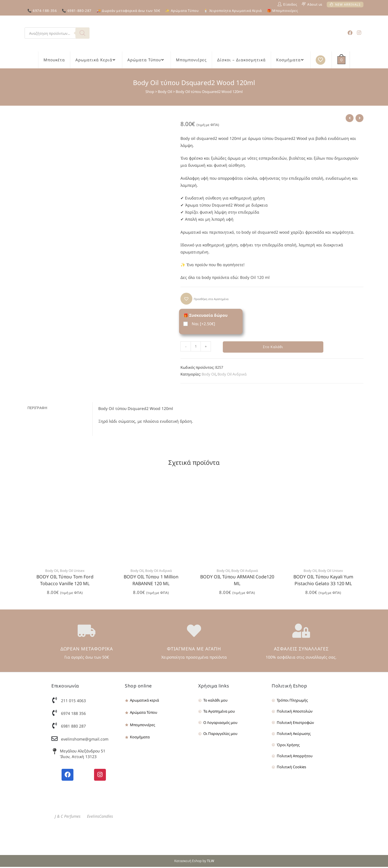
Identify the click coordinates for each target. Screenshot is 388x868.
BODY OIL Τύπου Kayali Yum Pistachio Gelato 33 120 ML (323, 581)
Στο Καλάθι (273, 347)
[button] (204, 299)
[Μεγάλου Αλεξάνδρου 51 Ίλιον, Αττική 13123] (55, 752)
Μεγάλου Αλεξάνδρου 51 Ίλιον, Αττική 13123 (83, 755)
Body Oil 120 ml (255, 277)
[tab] (58, 409)
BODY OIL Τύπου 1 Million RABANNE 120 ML (151, 581)
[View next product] (359, 118)
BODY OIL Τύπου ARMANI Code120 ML (237, 581)
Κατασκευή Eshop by (194, 862)
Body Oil (165, 92)
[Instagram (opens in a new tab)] (359, 33)
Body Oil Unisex (72, 572)
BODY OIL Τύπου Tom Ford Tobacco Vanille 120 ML (65, 581)
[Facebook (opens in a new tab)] (350, 33)
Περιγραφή (37, 409)
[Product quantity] (196, 346)
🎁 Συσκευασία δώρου (205, 315)
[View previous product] (350, 118)
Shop (150, 92)
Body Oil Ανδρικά (232, 375)
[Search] (82, 33)
